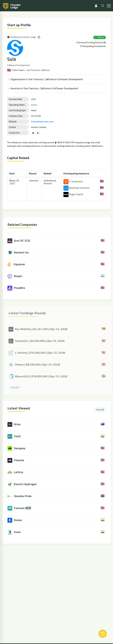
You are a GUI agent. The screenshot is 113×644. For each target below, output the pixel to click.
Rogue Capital (73, 194)
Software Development (18, 65)
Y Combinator (73, 181)
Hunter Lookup (39, 127)
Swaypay (21, 448)
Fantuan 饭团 (24, 508)
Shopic (16, 276)
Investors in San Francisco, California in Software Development (44, 88)
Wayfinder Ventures (77, 188)
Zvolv (19, 532)
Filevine (20, 460)
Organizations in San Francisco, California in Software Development (47, 79)
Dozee (19, 520)
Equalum (17, 264)
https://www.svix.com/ (43, 121)
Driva (18, 424)
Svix (12, 59)
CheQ (18, 436)
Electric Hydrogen (27, 484)
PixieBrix (18, 288)
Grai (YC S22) (20, 241)
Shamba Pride (24, 496)
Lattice (20, 472)
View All (101, 410)
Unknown (34, 181)
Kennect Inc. (20, 253)
